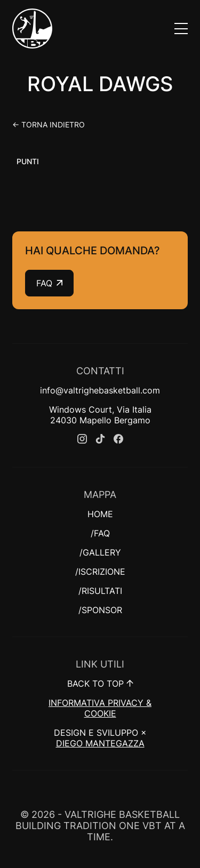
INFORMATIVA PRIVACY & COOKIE (100, 708)
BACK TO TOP (100, 684)
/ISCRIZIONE (100, 572)
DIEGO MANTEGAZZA (100, 743)
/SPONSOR (100, 610)
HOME (100, 514)
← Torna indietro (49, 124)
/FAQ (100, 533)
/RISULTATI (100, 591)
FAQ (49, 283)
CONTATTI (100, 371)
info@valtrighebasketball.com (100, 390)
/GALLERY (100, 552)
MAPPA (100, 495)
